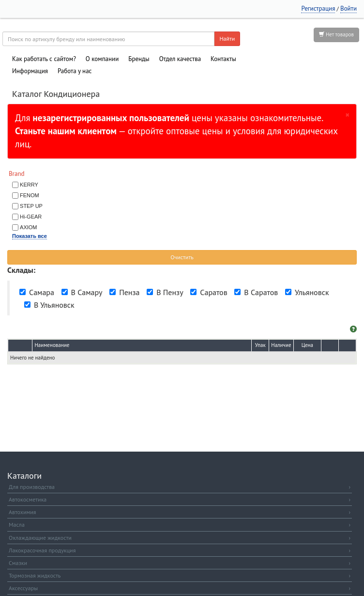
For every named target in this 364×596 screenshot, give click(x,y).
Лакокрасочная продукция (180, 550)
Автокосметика (180, 499)
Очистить (182, 257)
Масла (180, 525)
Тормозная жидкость (180, 575)
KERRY (29, 185)
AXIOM (28, 227)
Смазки (180, 563)
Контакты (223, 59)
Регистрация (318, 8)
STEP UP (31, 206)
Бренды (139, 59)
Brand (17, 174)
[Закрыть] (348, 114)
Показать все (30, 236)
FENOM (30, 195)
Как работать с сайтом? (44, 59)
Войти (349, 8)
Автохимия (180, 512)
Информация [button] (30, 71)
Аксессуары (180, 588)
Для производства (180, 487)
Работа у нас (75, 71)
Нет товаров (336, 34)
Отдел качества (180, 59)
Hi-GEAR (31, 217)
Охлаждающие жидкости (180, 538)
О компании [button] (102, 59)
